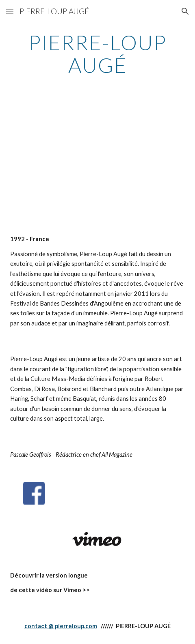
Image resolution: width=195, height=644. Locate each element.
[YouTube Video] (98, 162)
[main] (98, 54)
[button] (10, 11)
